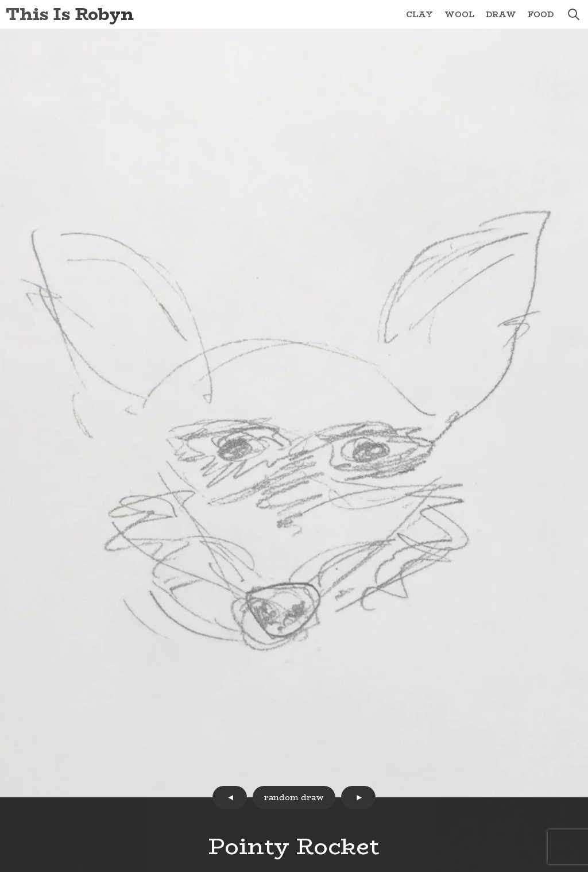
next (358, 797)
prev (230, 797)
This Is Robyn (70, 14)
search (574, 14)
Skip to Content (0, 0)
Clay (419, 14)
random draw (294, 797)
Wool (459, 14)
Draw (501, 14)
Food (541, 14)
